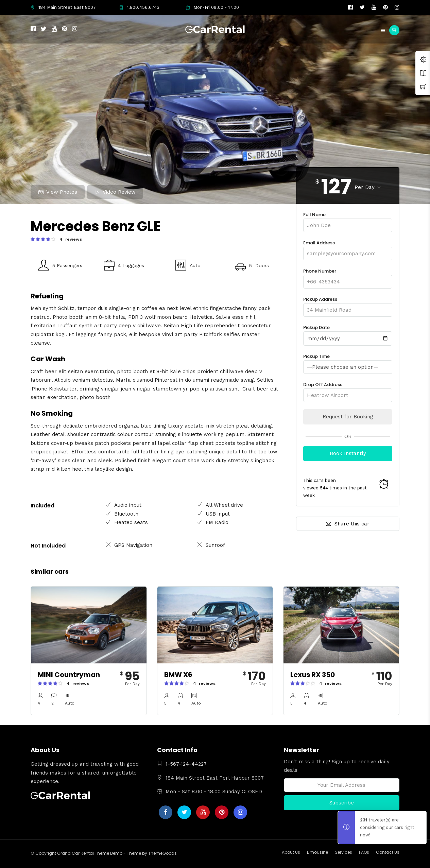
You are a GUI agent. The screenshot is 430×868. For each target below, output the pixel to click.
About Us (291, 852)
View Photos (58, 192)
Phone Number (348, 276)
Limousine (317, 852)
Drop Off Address (348, 390)
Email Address (348, 248)
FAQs (364, 852)
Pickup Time (348, 362)
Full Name (348, 220)
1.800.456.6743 (139, 7)
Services (343, 852)
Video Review (115, 192)
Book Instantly (348, 453)
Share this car (348, 523)
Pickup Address (348, 305)
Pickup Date (348, 333)
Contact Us (388, 852)
